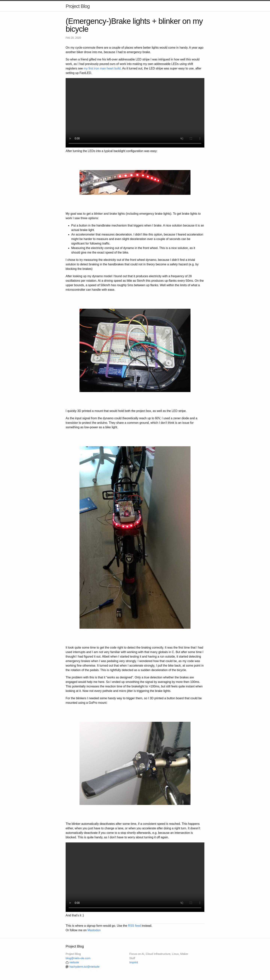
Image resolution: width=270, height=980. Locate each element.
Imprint (134, 962)
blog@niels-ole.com (78, 958)
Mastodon (94, 930)
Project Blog (78, 6)
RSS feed (134, 926)
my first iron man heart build (102, 68)
